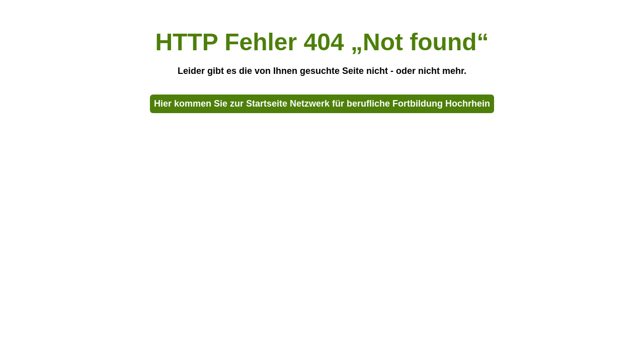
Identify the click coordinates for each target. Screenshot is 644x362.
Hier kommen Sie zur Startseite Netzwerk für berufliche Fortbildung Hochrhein (322, 104)
